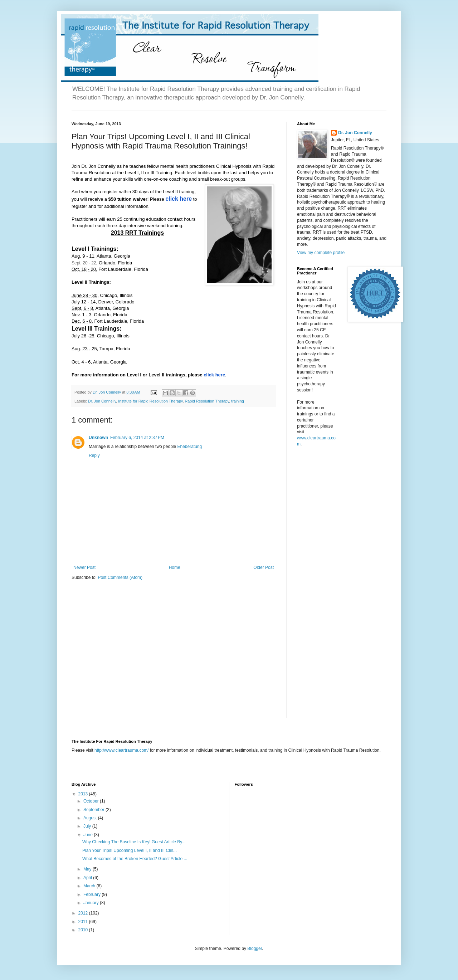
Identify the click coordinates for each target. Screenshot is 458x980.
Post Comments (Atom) (120, 577)
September (94, 810)
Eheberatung (189, 447)
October (92, 801)
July (88, 826)
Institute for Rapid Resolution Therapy (150, 401)
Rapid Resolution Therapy (207, 401)
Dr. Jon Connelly (102, 401)
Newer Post (84, 567)
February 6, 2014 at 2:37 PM (137, 438)
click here (214, 375)
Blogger (255, 949)
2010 (84, 930)
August (91, 818)
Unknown (98, 438)
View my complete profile (321, 253)
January (92, 903)
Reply (94, 455)
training (237, 401)
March (90, 886)
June (89, 835)
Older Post (264, 567)
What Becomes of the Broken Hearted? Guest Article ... (135, 859)
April (88, 878)
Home (175, 567)
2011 (84, 922)
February (92, 894)
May (88, 869)
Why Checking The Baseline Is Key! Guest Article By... (134, 842)
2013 (84, 794)
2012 (84, 913)
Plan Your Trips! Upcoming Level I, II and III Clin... (130, 850)
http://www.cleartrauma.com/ (121, 750)
